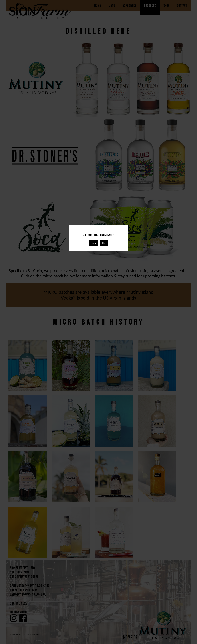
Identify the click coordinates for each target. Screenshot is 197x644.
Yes (94, 243)
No (104, 243)
